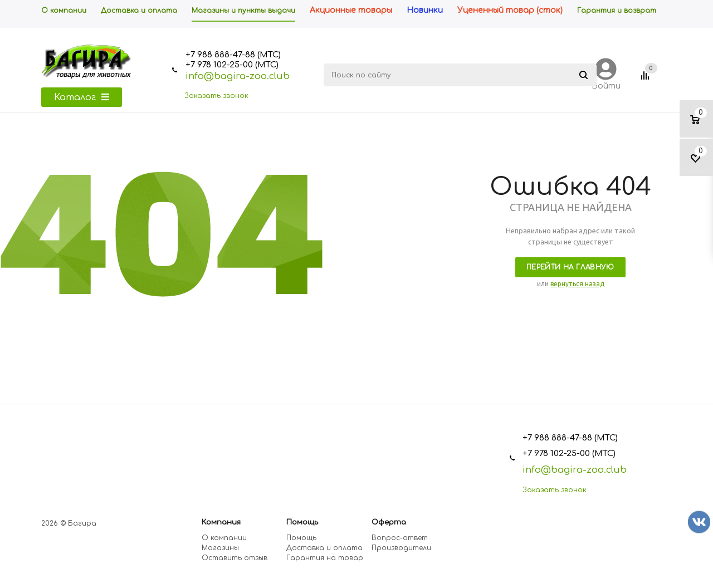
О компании (224, 538)
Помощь (302, 522)
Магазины (220, 548)
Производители (401, 548)
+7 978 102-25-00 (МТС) (232, 65)
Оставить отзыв (235, 558)
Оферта (389, 522)
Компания (221, 522)
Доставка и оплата (324, 548)
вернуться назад (577, 284)
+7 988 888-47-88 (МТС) (233, 55)
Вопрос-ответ (400, 538)
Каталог (82, 97)
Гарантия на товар (325, 558)
